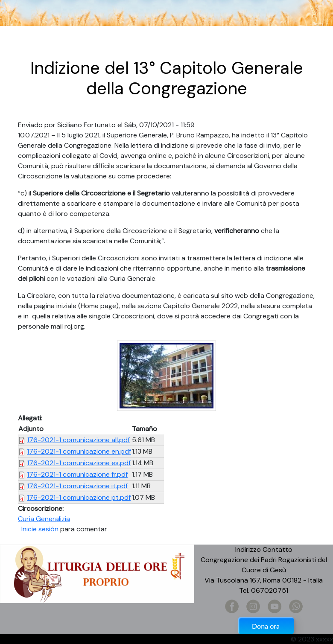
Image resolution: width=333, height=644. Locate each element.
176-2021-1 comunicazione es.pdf (79, 463)
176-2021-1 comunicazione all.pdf (78, 440)
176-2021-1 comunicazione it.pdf (77, 486)
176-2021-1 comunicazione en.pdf (79, 451)
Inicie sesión (40, 529)
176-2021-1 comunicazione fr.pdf (77, 474)
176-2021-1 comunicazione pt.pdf (79, 497)
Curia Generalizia (44, 519)
